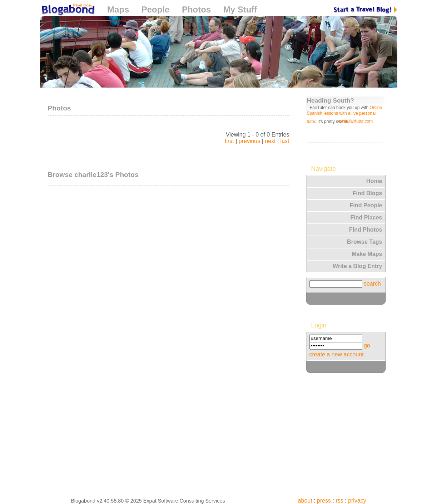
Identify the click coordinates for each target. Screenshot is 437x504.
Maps (118, 9)
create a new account (337, 354)
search (372, 284)
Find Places (366, 218)
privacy (357, 501)
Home (374, 181)
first (229, 141)
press (324, 501)
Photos (196, 9)
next (270, 141)
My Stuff (240, 9)
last (285, 141)
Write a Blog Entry (357, 266)
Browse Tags (364, 242)
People (156, 9)
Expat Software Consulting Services (184, 501)
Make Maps (367, 254)
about (305, 501)
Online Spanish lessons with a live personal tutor (345, 115)
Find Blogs (368, 193)
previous (249, 141)
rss (339, 501)
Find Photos (366, 230)
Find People (366, 205)
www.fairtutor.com (356, 121)
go (367, 345)
